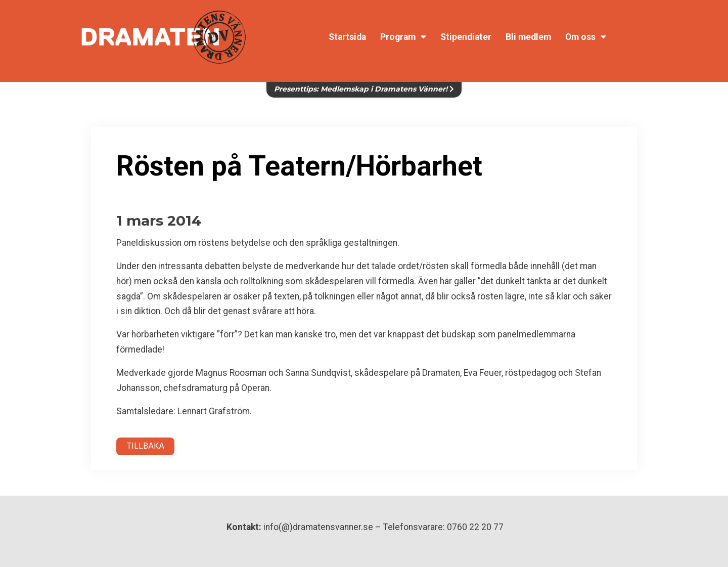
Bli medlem (528, 37)
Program (403, 37)
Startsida (347, 37)
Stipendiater (466, 37)
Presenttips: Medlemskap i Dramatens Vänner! (364, 83)
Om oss (586, 37)
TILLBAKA (145, 446)
